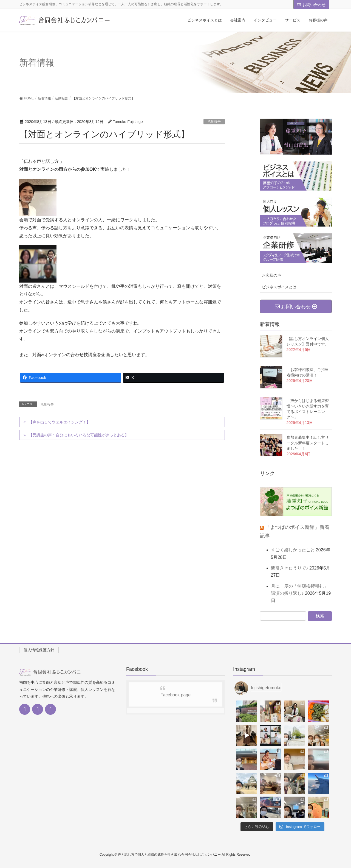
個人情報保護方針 (39, 650)
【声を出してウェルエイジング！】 (60, 422)
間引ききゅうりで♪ (290, 568)
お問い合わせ (311, 5)
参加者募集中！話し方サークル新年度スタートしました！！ (308, 443)
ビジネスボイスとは (279, 287)
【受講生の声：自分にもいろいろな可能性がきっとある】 (79, 435)
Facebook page (175, 695)
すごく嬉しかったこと (293, 550)
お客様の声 (271, 275)
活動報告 (214, 122)
